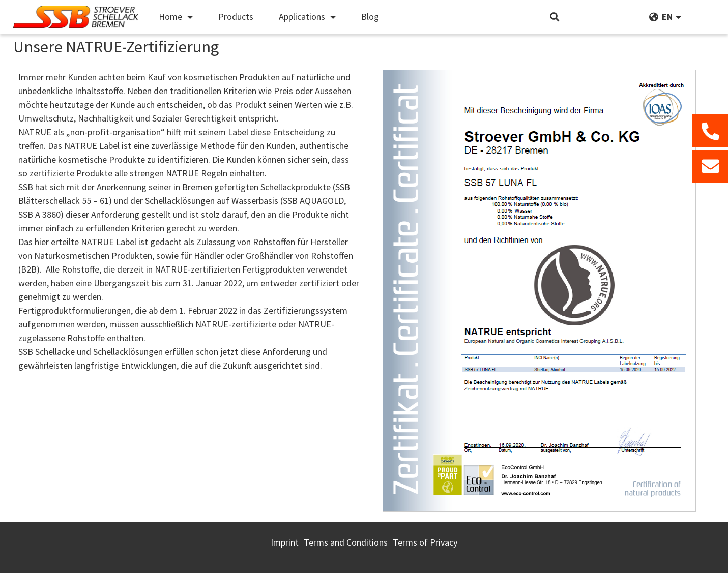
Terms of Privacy (425, 542)
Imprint (285, 542)
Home (176, 17)
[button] (555, 17)
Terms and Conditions (346, 542)
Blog (370, 17)
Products (236, 17)
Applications (307, 17)
